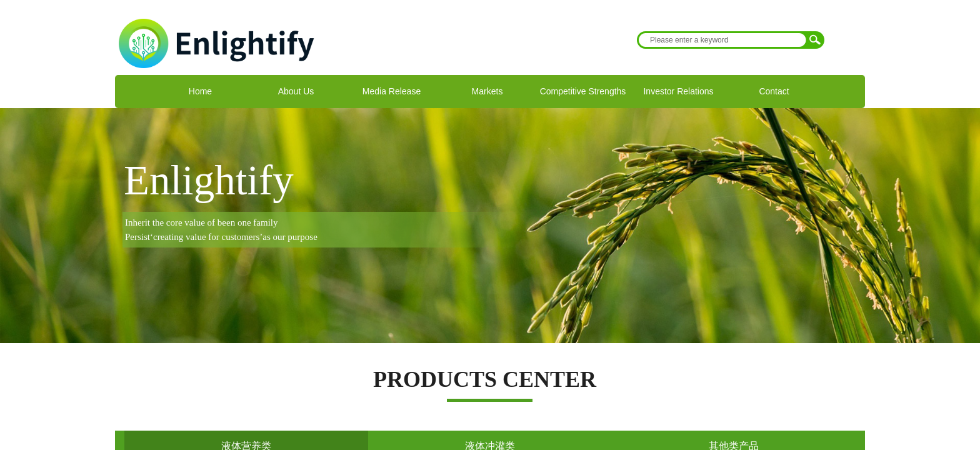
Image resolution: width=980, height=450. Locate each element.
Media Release (392, 91)
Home (200, 91)
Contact (774, 91)
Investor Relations (678, 91)
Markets (487, 91)
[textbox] (722, 40)
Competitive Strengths (583, 91)
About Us (296, 91)
